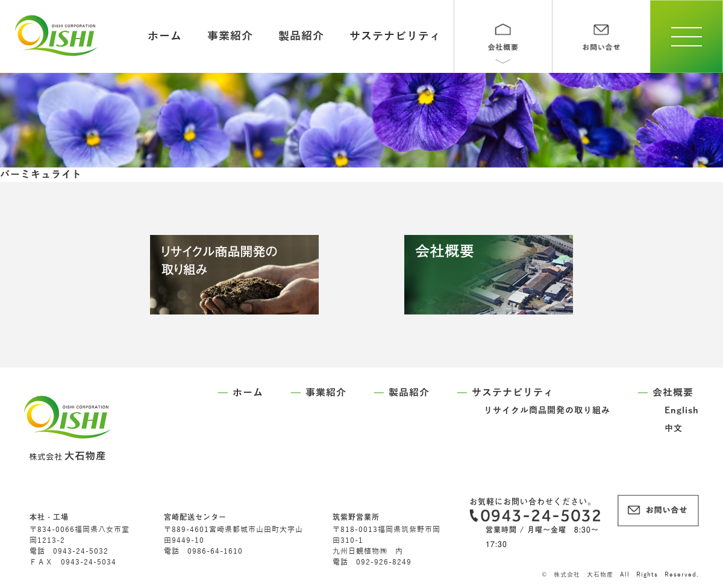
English (682, 411)
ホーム (165, 36)
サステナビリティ (395, 36)
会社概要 (673, 393)
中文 (674, 429)
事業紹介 (230, 36)
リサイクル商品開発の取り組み (547, 411)
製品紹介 (301, 36)
